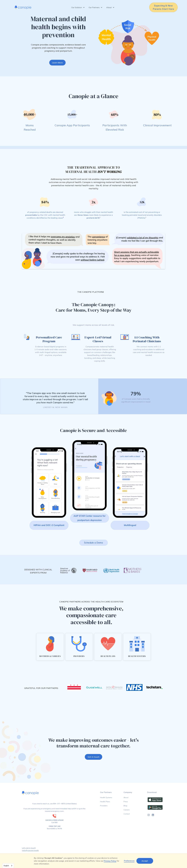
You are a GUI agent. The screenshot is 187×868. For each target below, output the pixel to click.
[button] (78, 7)
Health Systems (106, 797)
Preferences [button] (129, 861)
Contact (127, 814)
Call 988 (54, 822)
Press (126, 802)
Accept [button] (145, 861)
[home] (23, 7)
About (126, 797)
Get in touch (93, 757)
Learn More (57, 63)
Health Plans (105, 802)
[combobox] (8, 866)
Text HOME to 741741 (54, 829)
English (6, 866)
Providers (104, 806)
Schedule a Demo (94, 543)
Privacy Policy (110, 861)
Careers (127, 810)
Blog (125, 806)
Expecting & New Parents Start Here (163, 7)
